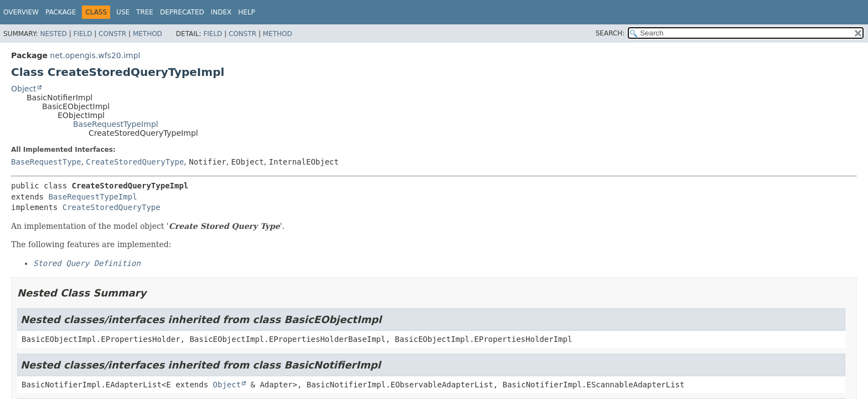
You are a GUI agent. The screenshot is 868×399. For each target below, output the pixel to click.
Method (148, 34)
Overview (21, 12)
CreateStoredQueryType (135, 162)
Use (123, 12)
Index (221, 12)
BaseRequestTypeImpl (116, 124)
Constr (112, 34)
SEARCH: (610, 33)
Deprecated (182, 12)
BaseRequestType (46, 162)
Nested (53, 34)
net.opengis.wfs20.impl (95, 55)
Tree (145, 12)
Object (24, 89)
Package (61, 12)
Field (82, 34)
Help (247, 12)
